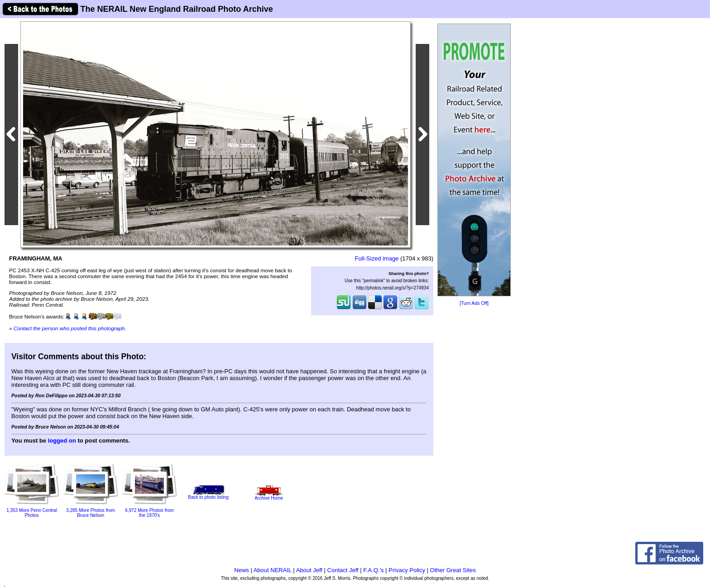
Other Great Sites (453, 570)
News (242, 570)
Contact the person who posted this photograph (69, 328)
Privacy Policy (407, 570)
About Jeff (309, 570)
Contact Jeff (343, 570)
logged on (62, 441)
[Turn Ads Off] (474, 303)
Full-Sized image (377, 258)
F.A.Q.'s (373, 570)
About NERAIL (273, 570)
